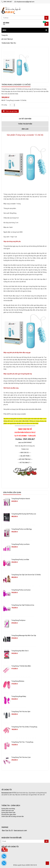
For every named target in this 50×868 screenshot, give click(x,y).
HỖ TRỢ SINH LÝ (25, 463)
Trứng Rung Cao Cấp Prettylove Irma (23, 605)
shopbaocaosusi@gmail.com (24, 2)
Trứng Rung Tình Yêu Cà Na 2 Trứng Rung (24, 727)
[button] (25, 30)
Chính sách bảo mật (8, 811)
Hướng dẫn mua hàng (8, 809)
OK (46, 841)
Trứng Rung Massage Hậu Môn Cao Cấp (24, 635)
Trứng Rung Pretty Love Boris (20, 544)
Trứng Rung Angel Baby (19, 696)
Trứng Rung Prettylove (18, 620)
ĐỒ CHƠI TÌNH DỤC (25, 459)
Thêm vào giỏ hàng (11, 111)
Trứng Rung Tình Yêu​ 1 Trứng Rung (22, 742)
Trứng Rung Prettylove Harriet (21, 499)
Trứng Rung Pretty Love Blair (20, 560)
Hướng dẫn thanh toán (8, 813)
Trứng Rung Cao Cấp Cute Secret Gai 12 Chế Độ (26, 575)
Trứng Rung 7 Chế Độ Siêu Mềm (21, 666)
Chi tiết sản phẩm (25, 119)
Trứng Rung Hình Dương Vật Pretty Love (24, 514)
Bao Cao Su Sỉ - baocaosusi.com (14, 831)
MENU (4, 30)
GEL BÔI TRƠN (25, 456)
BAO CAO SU (25, 453)
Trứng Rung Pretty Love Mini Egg (22, 529)
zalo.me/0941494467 (25, 443)
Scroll (47, 863)
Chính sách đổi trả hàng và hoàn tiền (13, 816)
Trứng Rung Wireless (18, 681)
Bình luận (25, 129)
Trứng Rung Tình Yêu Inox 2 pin (21, 757)
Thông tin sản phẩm (25, 124)
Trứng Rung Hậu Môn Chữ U (20, 651)
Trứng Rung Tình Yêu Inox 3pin (21, 712)
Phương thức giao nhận (9, 814)
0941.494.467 (7, 2)
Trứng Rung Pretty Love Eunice (21, 590)
